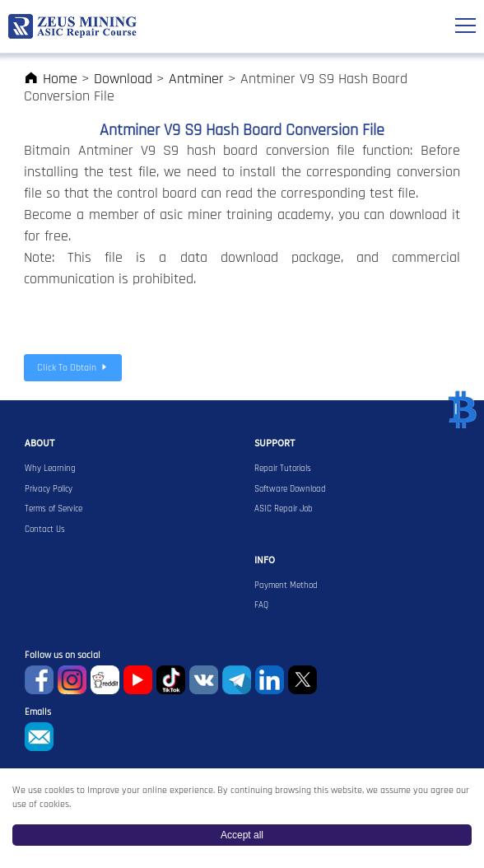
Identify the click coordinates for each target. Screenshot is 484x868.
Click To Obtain (73, 368)
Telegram (237, 680)
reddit (105, 680)
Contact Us (45, 530)
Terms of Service (54, 509)
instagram (72, 680)
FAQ (261, 605)
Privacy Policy (49, 489)
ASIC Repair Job (284, 509)
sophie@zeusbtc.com (39, 737)
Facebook (39, 680)
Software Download (290, 489)
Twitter (302, 680)
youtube (138, 680)
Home (51, 79)
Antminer (196, 79)
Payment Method (286, 586)
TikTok (171, 680)
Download (123, 79)
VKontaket (204, 680)
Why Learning (50, 469)
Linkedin (270, 680)
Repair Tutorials (283, 469)
